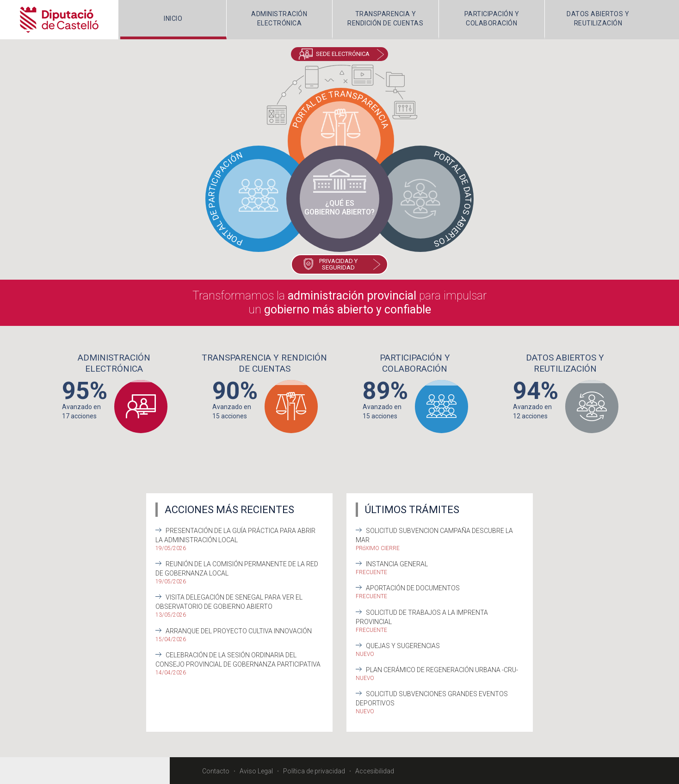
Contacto (216, 770)
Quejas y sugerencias (403, 645)
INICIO (173, 18)
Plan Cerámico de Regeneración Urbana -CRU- (442, 669)
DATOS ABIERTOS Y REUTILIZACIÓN (598, 18)
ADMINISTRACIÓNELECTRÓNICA (279, 18)
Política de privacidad (314, 770)
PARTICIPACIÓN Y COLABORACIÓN (492, 18)
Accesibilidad (375, 770)
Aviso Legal (256, 770)
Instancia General (397, 563)
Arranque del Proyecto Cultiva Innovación (239, 630)
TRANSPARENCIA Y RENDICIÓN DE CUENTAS (385, 18)
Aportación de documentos (413, 588)
